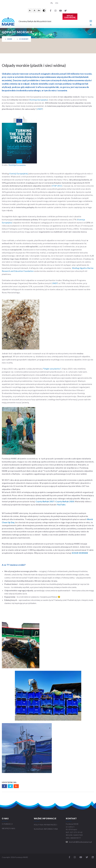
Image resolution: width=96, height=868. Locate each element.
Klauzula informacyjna (46, 829)
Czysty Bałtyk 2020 (65, 501)
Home (10, 39)
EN (57, 3)
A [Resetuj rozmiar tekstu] (34, 10)
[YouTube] (60, 10)
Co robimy (24, 39)
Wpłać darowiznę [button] (70, 17)
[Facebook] (50, 10)
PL (52, 3)
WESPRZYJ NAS (9, 828)
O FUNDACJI (7, 824)
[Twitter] (65, 10)
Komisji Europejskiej (19, 174)
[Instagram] (55, 10)
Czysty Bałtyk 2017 (45, 501)
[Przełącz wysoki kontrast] (44, 10)
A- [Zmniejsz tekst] (30, 10)
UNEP (40, 109)
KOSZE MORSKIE (80, 553)
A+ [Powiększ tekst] (39, 10)
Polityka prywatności (45, 825)
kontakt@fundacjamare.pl (80, 842)
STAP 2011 (57, 186)
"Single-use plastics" (52, 369)
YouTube (61, 505)
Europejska (17, 165)
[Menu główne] (91, 21)
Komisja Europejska (39, 100)
